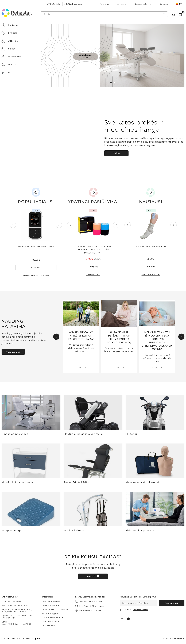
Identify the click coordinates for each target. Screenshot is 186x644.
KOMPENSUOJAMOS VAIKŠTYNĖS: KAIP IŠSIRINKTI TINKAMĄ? (81, 336)
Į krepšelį (36, 267)
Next (59, 225)
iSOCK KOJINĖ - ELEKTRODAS (151, 247)
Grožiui (9, 73)
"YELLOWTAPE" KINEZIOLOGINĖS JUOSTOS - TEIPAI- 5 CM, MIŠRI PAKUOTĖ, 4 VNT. (93, 250)
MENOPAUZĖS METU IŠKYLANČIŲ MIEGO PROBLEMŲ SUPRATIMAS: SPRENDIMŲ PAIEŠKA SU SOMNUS (157, 341)
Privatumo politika (51, 605)
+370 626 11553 (53, 4)
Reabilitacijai (11, 57)
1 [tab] (111, 82)
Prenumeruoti (172, 603)
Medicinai (10, 25)
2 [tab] (114, 82)
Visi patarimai (13, 352)
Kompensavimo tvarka (53, 617)
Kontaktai (164, 4)
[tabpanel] (113, 55)
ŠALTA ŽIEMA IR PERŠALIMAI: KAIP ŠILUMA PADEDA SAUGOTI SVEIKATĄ (119, 337)
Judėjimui (10, 41)
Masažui (9, 65)
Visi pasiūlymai (93, 274)
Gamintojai (121, 4)
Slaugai (9, 49)
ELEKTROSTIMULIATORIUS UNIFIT (36, 247)
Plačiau (116, 153)
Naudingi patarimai (143, 4)
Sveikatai (9, 33)
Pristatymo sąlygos (51, 601)
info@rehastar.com (74, 4)
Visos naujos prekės (151, 274)
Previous (13, 225)
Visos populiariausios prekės (36, 275)
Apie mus (104, 4)
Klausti (91, 576)
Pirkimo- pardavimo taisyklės (55, 609)
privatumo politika (140, 610)
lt (179, 4)
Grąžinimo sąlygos (51, 613)
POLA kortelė (48, 625)
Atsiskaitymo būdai (51, 621)
